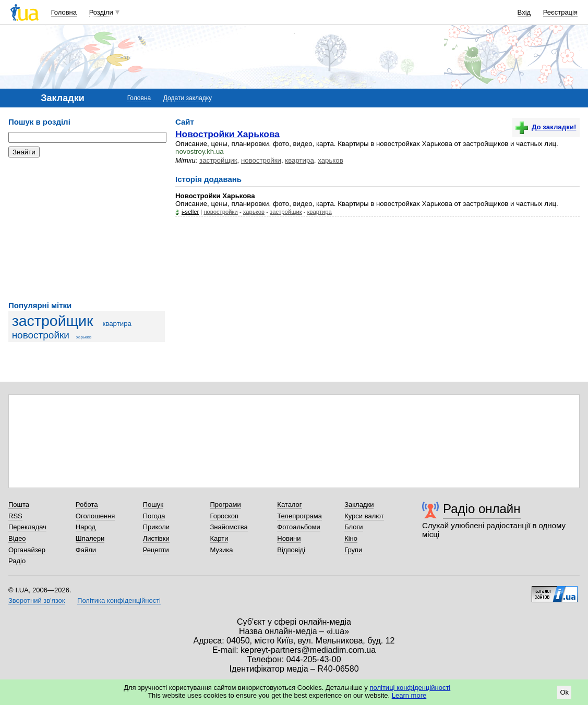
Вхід (524, 12)
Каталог (289, 505)
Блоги (353, 527)
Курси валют (364, 516)
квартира (117, 324)
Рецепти (156, 550)
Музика (221, 550)
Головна (64, 12)
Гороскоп (224, 516)
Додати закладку (188, 98)
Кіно (351, 538)
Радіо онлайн (482, 509)
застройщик (53, 321)
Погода (154, 516)
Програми (225, 505)
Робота (87, 505)
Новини (289, 538)
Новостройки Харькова (227, 134)
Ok (564, 692)
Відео (17, 538)
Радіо (17, 561)
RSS (15, 516)
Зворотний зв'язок (37, 600)
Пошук (153, 505)
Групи (353, 550)
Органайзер (27, 550)
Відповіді (291, 550)
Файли (86, 550)
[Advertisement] (87, 229)
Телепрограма (299, 516)
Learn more (409, 695)
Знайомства (229, 527)
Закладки (359, 505)
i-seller (190, 212)
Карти (219, 538)
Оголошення (95, 516)
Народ (86, 527)
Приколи (156, 527)
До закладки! (546, 127)
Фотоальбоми (298, 527)
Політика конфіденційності (119, 600)
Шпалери (90, 538)
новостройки (41, 335)
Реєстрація (560, 12)
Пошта (19, 505)
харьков (84, 337)
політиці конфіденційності (410, 688)
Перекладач (27, 527)
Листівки (156, 538)
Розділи (101, 12)
